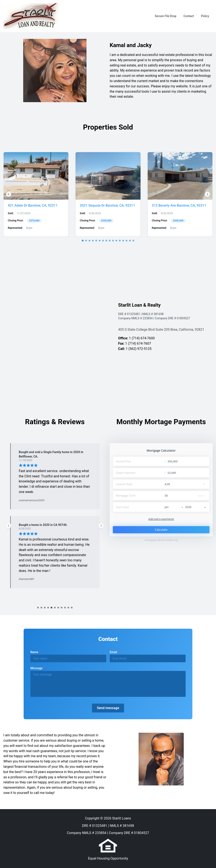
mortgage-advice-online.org (161, 540)
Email (114, 652)
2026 (195, 507)
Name (35, 652)
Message (37, 668)
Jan (174, 507)
